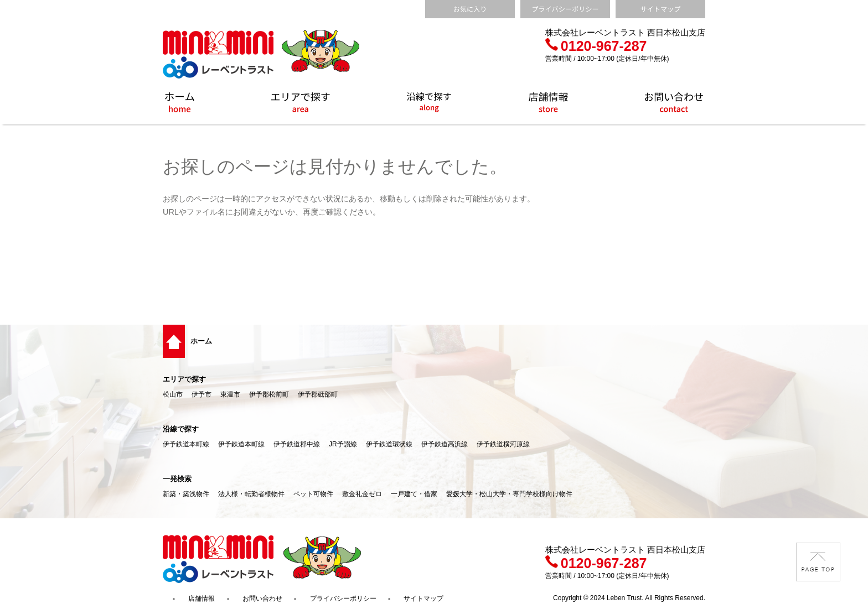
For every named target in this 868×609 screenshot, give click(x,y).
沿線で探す (181, 429)
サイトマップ (423, 598)
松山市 (173, 394)
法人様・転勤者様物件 (251, 494)
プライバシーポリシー (343, 598)
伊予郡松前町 (269, 394)
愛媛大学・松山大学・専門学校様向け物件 (509, 494)
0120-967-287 (596, 46)
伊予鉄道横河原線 (503, 444)
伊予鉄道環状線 (389, 444)
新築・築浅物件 (186, 494)
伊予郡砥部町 (318, 394)
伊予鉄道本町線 (186, 444)
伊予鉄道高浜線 (445, 444)
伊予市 (201, 394)
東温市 (230, 394)
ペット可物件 (313, 494)
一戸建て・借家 (414, 494)
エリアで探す (184, 379)
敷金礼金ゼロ (362, 494)
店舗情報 (201, 598)
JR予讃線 (343, 444)
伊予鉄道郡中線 (297, 444)
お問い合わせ (262, 598)
